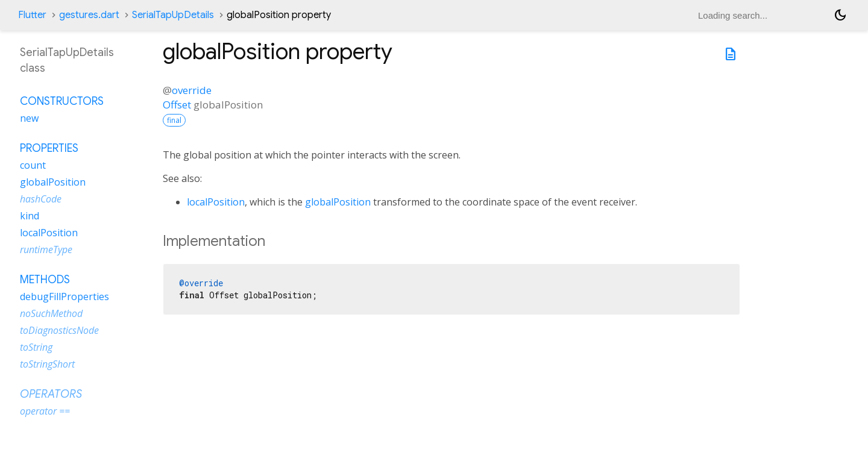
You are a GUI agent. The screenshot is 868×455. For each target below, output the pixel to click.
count (33, 165)
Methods (45, 280)
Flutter (32, 15)
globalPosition (338, 202)
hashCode (41, 199)
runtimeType (46, 249)
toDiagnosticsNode (59, 330)
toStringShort (47, 364)
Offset (177, 105)
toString (36, 347)
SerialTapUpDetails (173, 15)
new (29, 118)
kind (30, 216)
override (192, 90)
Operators (51, 394)
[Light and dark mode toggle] (840, 15)
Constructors (62, 101)
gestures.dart (89, 15)
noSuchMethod (51, 313)
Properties (49, 148)
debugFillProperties (64, 297)
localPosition (216, 202)
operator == (45, 411)
